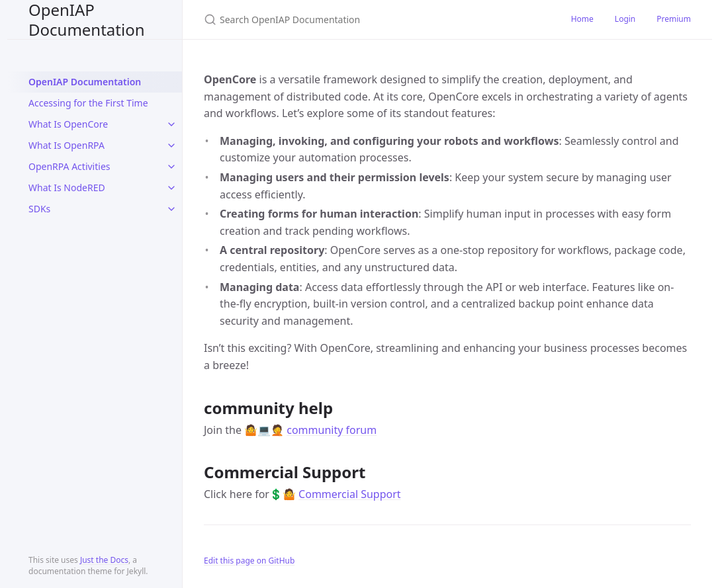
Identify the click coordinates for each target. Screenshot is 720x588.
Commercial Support (350, 494)
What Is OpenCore (68, 124)
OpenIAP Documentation (87, 20)
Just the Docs (104, 560)
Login (625, 19)
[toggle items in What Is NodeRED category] (171, 188)
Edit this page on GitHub (249, 561)
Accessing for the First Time (88, 103)
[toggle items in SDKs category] (171, 209)
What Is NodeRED (67, 188)
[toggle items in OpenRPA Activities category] (171, 167)
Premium (674, 19)
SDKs (39, 209)
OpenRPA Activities (69, 166)
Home (582, 19)
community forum (332, 430)
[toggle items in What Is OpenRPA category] (171, 146)
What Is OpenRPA (67, 145)
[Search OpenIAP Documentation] (360, 20)
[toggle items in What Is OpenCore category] (171, 124)
